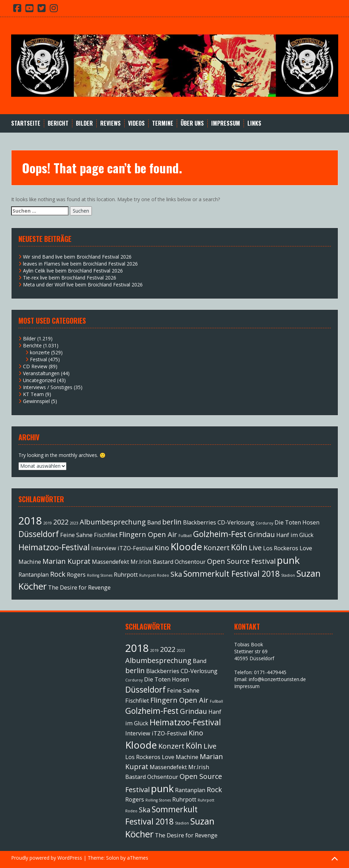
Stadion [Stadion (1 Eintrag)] (288, 575)
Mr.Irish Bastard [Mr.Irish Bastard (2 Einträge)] (152, 562)
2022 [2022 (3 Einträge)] (61, 522)
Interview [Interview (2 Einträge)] (104, 548)
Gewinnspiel (36, 401)
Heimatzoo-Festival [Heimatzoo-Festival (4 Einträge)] (54, 547)
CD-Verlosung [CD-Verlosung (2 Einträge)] (236, 522)
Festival (38, 359)
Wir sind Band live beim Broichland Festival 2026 (77, 257)
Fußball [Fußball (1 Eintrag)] (185, 536)
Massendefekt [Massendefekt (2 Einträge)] (110, 562)
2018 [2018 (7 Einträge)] (30, 521)
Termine (163, 123)
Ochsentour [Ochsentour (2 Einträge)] (190, 562)
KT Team (33, 394)
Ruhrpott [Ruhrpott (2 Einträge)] (126, 575)
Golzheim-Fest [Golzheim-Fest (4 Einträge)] (220, 534)
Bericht (58, 123)
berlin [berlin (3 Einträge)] (172, 522)
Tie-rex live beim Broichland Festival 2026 (70, 278)
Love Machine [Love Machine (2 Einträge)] (180, 757)
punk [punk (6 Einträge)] (288, 560)
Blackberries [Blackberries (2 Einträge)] (200, 522)
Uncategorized (39, 380)
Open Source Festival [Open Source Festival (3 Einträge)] (241, 561)
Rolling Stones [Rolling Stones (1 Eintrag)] (100, 575)
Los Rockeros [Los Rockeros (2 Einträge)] (281, 548)
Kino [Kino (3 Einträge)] (162, 548)
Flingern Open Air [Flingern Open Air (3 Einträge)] (148, 534)
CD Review (35, 366)
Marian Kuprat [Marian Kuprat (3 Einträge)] (66, 561)
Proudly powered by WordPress (47, 858)
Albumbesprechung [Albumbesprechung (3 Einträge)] (113, 522)
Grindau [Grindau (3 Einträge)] (261, 534)
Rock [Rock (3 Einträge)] (58, 574)
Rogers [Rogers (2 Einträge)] (76, 575)
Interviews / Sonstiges (48, 387)
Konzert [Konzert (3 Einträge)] (217, 548)
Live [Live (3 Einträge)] (255, 548)
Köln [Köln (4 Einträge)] (239, 547)
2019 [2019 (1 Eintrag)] (48, 523)
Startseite (26, 123)
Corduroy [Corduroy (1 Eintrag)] (264, 523)
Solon (113, 858)
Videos (136, 123)
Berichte (32, 345)
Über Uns (192, 123)
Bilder (84, 123)
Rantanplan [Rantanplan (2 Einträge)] (34, 575)
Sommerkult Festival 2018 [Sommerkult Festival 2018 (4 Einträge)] (232, 574)
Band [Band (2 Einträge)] (154, 522)
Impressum (226, 123)
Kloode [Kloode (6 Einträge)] (186, 546)
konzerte (40, 352)
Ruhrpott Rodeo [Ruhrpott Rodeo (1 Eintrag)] (154, 575)
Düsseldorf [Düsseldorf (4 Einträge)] (39, 534)
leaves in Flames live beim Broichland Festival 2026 (80, 264)
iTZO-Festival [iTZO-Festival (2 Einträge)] (135, 548)
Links (254, 123)
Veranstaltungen (41, 373)
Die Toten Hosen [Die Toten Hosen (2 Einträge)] (297, 522)
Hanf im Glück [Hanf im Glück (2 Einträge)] (295, 535)
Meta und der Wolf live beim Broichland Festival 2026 (83, 285)
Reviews (110, 123)
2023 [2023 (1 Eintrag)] (74, 523)
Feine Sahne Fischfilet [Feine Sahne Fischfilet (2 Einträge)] (89, 535)
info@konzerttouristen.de (277, 679)
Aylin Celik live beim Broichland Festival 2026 (73, 271)
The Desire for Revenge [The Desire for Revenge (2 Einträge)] (79, 587)
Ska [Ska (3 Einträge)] (176, 574)
